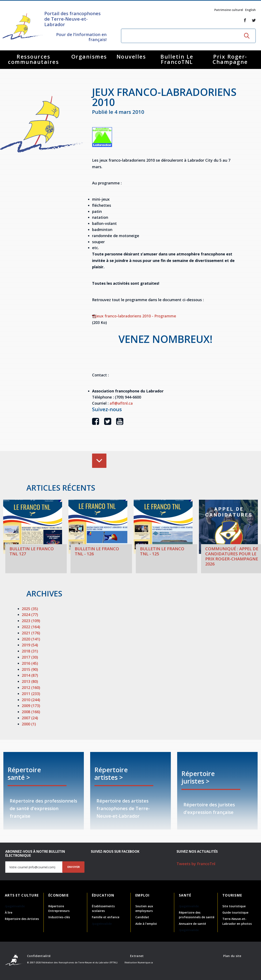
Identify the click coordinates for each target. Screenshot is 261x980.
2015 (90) (30, 669)
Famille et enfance (106, 917)
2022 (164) (31, 627)
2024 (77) (30, 615)
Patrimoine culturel (229, 10)
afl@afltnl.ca (121, 403)
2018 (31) (30, 651)
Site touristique (234, 906)
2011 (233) (31, 694)
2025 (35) (30, 609)
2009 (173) (31, 706)
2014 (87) (30, 675)
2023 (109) (31, 621)
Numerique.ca (145, 963)
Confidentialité (39, 956)
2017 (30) (30, 657)
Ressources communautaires (33, 59)
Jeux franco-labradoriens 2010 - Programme (134, 316)
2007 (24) (30, 718)
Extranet (137, 956)
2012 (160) (31, 687)
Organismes (89, 56)
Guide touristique (235, 912)
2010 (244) (31, 700)
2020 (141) (31, 639)
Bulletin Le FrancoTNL (177, 59)
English (250, 10)
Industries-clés (59, 917)
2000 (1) (29, 724)
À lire (9, 912)
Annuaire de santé (192, 924)
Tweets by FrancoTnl (196, 864)
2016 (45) (30, 663)
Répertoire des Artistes (22, 919)
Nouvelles (131, 56)
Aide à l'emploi (146, 924)
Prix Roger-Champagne (230, 59)
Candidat (142, 917)
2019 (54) (30, 645)
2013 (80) (30, 681)
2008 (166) (31, 712)
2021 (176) (31, 633)
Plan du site (232, 956)
